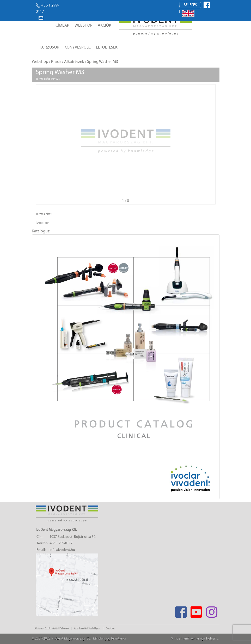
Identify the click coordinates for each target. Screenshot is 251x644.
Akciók (105, 26)
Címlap (62, 26)
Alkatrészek (74, 62)
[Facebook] (181, 610)
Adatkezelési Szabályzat (87, 629)
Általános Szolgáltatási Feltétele (51, 629)
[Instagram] (212, 610)
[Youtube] (196, 610)
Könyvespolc (78, 47)
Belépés (190, 5)
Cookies (110, 629)
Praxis (56, 62)
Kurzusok (49, 47)
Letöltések (107, 47)
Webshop (84, 26)
